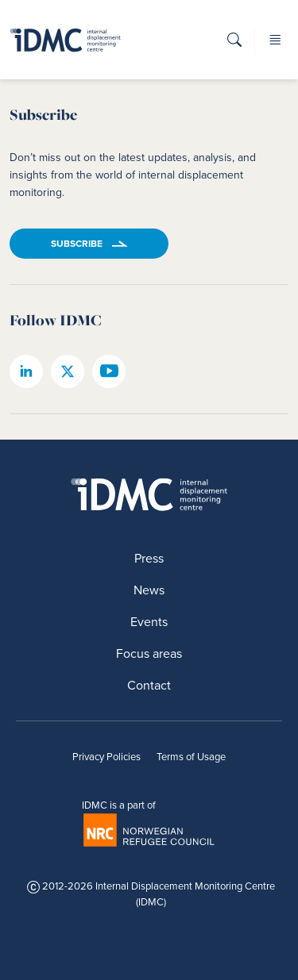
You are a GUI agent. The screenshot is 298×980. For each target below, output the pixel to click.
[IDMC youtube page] (109, 371)
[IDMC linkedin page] (26, 371)
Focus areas (149, 653)
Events (149, 622)
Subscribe (77, 244)
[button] (234, 45)
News (149, 590)
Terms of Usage (191, 757)
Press (149, 558)
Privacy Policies (106, 757)
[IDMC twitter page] (68, 371)
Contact (149, 685)
